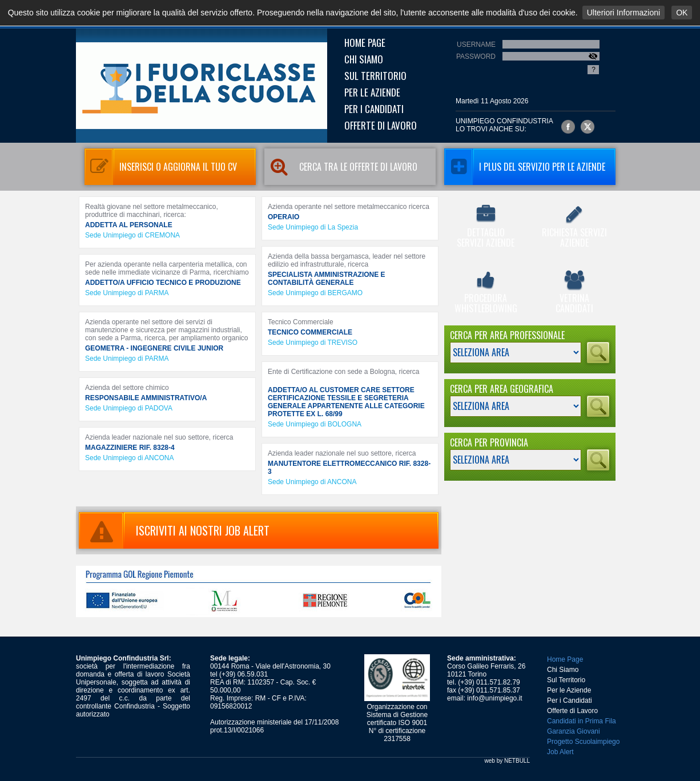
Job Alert (560, 752)
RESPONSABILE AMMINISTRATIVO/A (146, 398)
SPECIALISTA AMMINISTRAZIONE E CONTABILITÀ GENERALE (327, 279)
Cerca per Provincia (489, 442)
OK (682, 13)
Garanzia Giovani (574, 731)
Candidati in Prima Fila (582, 721)
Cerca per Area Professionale (507, 335)
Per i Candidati (374, 109)
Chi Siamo (364, 59)
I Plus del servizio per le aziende (525, 167)
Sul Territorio (375, 76)
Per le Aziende (372, 92)
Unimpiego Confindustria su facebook (568, 127)
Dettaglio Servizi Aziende (486, 227)
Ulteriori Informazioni (623, 13)
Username (476, 45)
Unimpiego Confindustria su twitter (588, 127)
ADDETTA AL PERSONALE (129, 225)
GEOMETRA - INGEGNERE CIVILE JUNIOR (154, 348)
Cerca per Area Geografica (502, 389)
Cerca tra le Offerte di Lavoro (341, 167)
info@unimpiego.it (494, 698)
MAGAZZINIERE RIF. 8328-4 (130, 448)
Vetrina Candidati (574, 293)
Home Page (365, 43)
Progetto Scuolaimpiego (583, 742)
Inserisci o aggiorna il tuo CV (161, 167)
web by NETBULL (507, 761)
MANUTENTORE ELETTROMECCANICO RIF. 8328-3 (349, 468)
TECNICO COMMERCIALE (310, 332)
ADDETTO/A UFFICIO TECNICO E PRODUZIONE (163, 283)
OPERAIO (283, 217)
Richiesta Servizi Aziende (574, 227)
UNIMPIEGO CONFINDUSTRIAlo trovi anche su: (504, 125)
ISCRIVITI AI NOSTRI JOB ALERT (174, 530)
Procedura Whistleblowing (486, 293)
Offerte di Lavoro (381, 125)
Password (476, 57)
